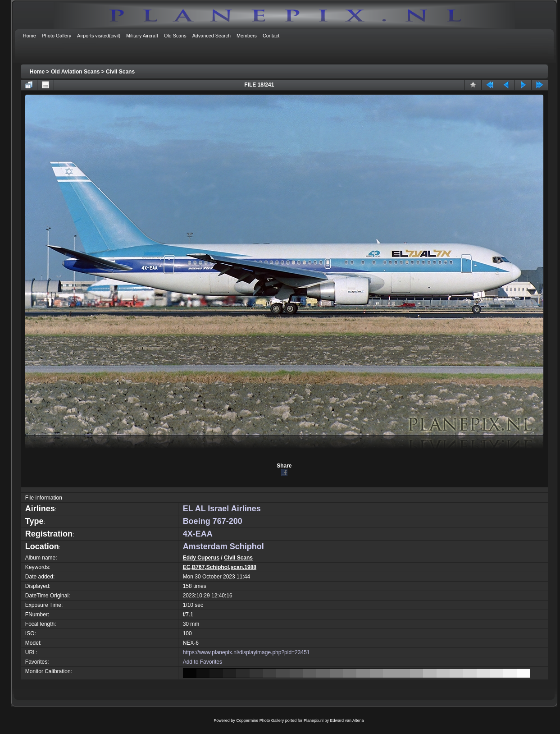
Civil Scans (120, 72)
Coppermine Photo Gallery (260, 720)
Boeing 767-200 (213, 521)
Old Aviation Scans (75, 72)
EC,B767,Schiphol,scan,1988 (220, 567)
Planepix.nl (314, 720)
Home (37, 72)
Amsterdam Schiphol (223, 546)
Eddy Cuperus (201, 558)
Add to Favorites (203, 662)
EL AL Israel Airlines (222, 509)
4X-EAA (198, 534)
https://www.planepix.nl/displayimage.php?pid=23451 (246, 652)
